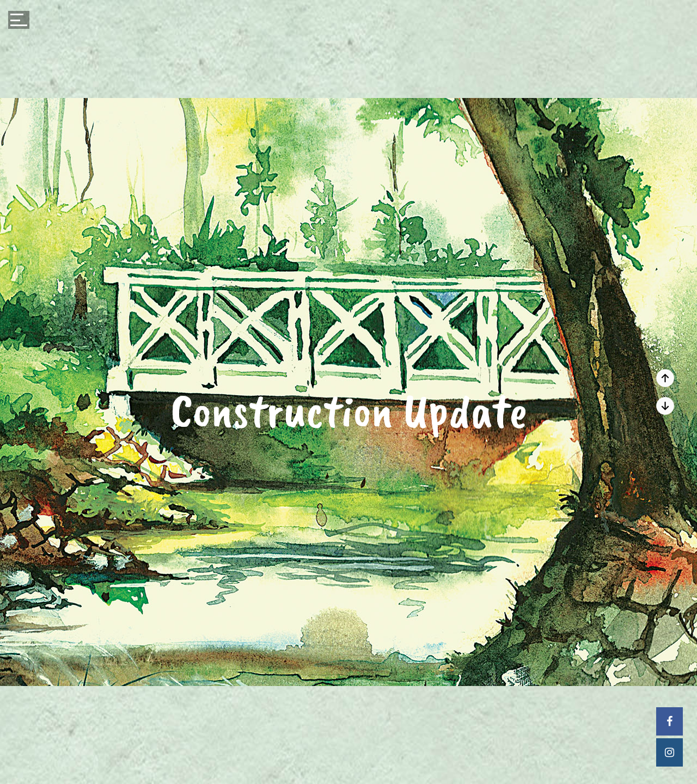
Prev (665, 406)
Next (665, 378)
